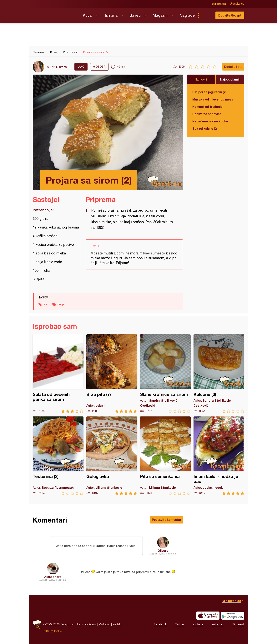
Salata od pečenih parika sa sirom (58, 374)
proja (61, 304)
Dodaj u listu (233, 67)
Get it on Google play (233, 616)
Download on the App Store (208, 616)
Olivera (61, 67)
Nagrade (187, 15)
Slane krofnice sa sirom (165, 374)
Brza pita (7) (112, 374)
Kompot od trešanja (207, 107)
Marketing (105, 624)
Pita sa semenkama (165, 456)
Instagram (218, 624)
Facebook (160, 624)
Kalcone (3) (219, 374)
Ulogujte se (237, 4)
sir (45, 304)
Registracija (218, 4)
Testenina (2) (58, 456)
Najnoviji (201, 79)
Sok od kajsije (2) (205, 128)
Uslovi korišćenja (87, 624)
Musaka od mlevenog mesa (213, 99)
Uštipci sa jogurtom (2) (209, 92)
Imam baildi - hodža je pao (219, 456)
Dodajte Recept (230, 15)
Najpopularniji (230, 79)
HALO (58, 631)
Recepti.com (55, 14)
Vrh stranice (232, 601)
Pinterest (238, 624)
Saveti (135, 15)
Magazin (160, 15)
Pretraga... (206, 15)
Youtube (198, 624)
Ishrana (111, 15)
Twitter (180, 624)
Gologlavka (112, 456)
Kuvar (88, 15)
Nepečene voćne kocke (210, 121)
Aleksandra (53, 577)
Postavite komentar (167, 520)
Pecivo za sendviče (207, 114)
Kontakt (117, 624)
